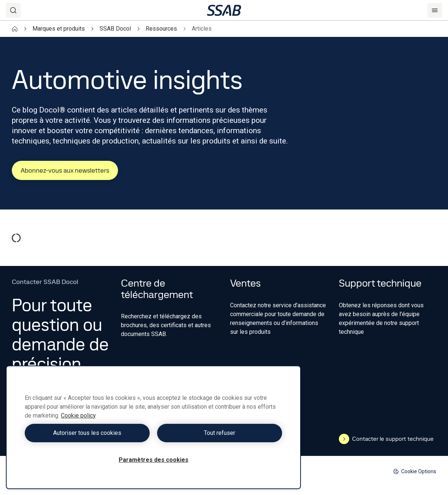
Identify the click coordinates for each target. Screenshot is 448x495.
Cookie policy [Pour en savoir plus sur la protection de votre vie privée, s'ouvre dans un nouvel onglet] (78, 416)
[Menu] (435, 10)
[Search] (13, 10)
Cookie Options (415, 472)
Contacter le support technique (386, 439)
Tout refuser (220, 433)
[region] (153, 427)
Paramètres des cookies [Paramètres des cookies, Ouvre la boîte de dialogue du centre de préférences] (154, 460)
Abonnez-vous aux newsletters (65, 170)
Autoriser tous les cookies (87, 433)
